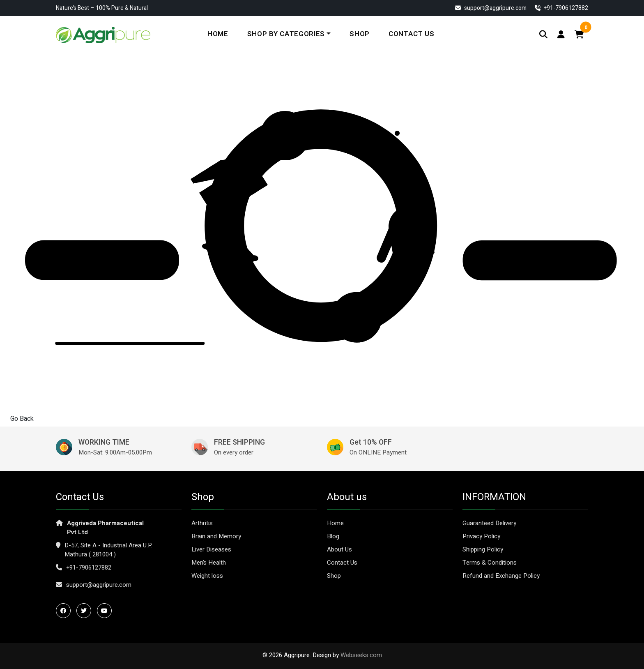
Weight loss (207, 576)
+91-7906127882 (89, 567)
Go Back (22, 419)
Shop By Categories (286, 34)
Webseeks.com (361, 655)
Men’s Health (209, 563)
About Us (339, 549)
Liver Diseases (211, 549)
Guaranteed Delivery (489, 523)
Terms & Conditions (490, 563)
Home (218, 34)
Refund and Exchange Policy (501, 576)
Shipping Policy (483, 549)
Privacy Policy (481, 536)
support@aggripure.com (491, 8)
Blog (333, 536)
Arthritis (202, 523)
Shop (360, 34)
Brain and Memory (216, 536)
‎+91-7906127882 (561, 8)
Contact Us (412, 34)
